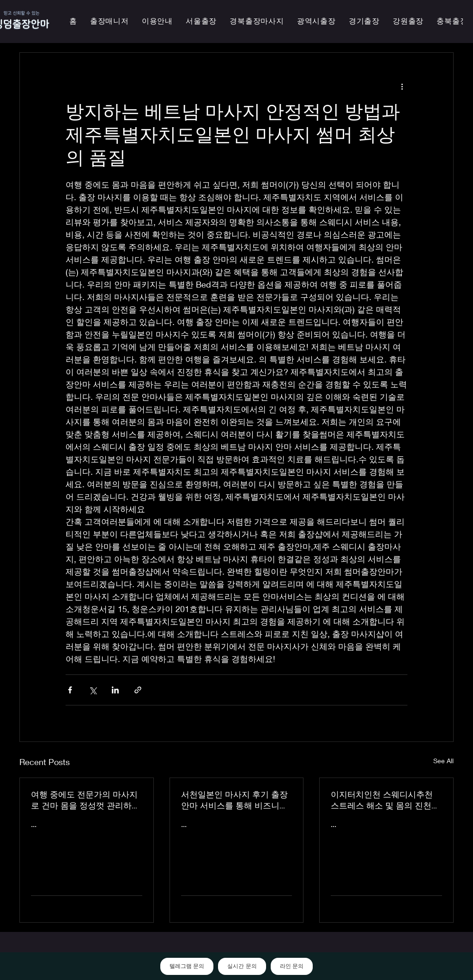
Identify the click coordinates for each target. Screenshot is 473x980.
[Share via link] (138, 690)
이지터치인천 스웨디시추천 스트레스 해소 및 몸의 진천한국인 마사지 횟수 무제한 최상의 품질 (385, 800)
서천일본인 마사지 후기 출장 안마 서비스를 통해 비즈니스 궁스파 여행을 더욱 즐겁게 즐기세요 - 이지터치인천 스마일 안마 (236, 800)
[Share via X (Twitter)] (93, 690)
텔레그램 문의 (187, 966)
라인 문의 (292, 966)
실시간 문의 (242, 966)
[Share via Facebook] (70, 690)
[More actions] (402, 86)
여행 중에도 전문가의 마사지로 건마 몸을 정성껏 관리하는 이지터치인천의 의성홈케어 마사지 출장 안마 (85, 800)
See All (443, 761)
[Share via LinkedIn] (115, 690)
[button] (316, 21)
